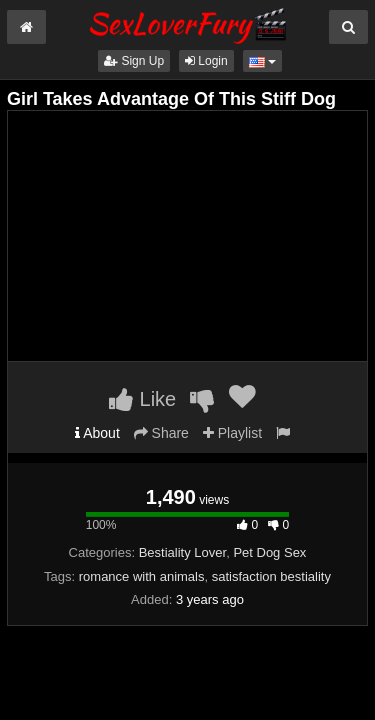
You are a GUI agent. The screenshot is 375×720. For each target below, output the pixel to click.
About (97, 433)
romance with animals (142, 576)
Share (161, 433)
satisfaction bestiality (271, 576)
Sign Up (134, 61)
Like (142, 399)
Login (206, 61)
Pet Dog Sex (269, 552)
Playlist (232, 433)
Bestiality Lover (182, 552)
